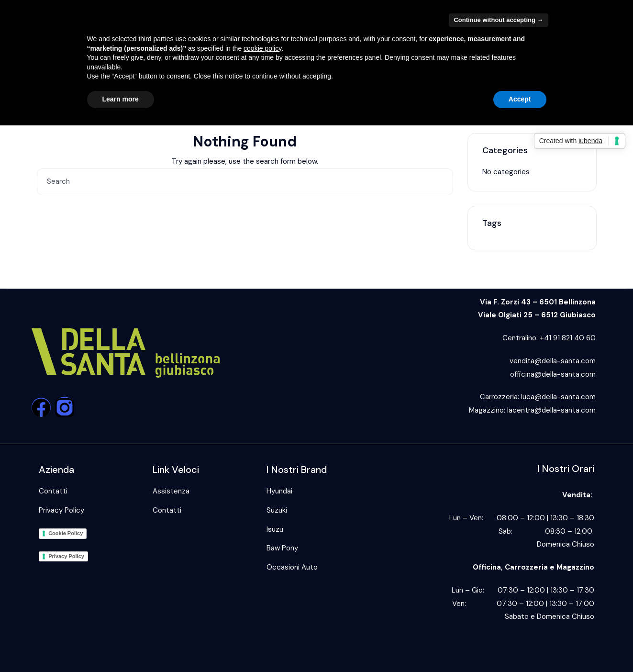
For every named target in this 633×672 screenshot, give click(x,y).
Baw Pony (282, 548)
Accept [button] (520, 99)
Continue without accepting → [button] (498, 20)
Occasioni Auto (292, 567)
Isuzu (275, 529)
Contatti (53, 491)
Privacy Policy (61, 510)
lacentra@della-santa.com (551, 410)
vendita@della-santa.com (553, 361)
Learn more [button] (121, 99)
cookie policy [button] (262, 48)
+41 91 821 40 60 (568, 338)
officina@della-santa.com (553, 374)
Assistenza (171, 491)
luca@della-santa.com (558, 397)
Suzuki (277, 510)
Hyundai (279, 491)
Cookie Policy (66, 533)
